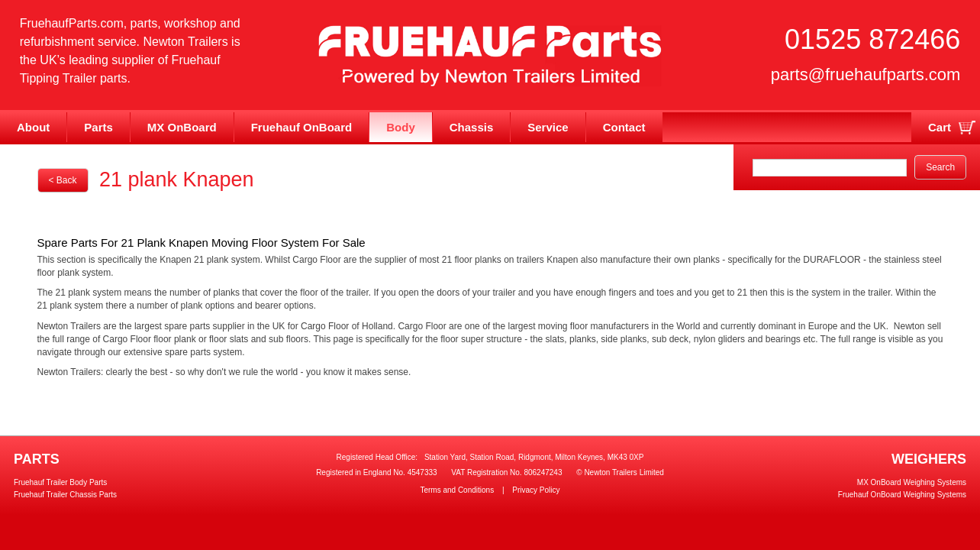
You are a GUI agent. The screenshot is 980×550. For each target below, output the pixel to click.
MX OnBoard (182, 127)
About (33, 127)
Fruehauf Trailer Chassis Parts (65, 495)
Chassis (472, 127)
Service (548, 127)
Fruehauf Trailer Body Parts (60, 482)
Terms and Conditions (457, 490)
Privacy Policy (536, 490)
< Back (63, 180)
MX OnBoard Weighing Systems (912, 482)
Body (401, 127)
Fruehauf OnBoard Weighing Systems (902, 495)
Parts (98, 127)
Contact (624, 127)
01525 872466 (872, 39)
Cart (940, 127)
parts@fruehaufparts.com (866, 74)
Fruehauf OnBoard (302, 127)
